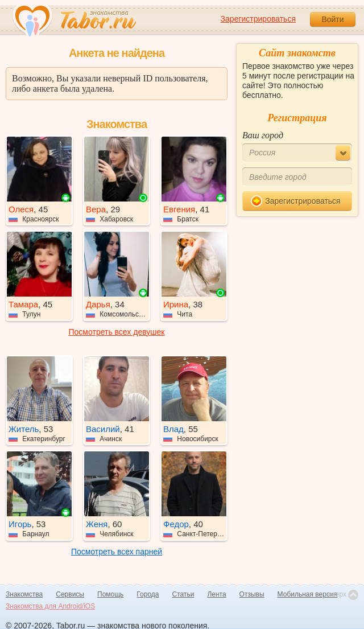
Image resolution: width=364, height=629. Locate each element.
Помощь (110, 594)
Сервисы (70, 594)
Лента (216, 594)
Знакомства (24, 594)
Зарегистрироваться (258, 19)
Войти (332, 19)
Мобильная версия (308, 594)
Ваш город (263, 135)
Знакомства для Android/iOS (50, 606)
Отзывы (252, 594)
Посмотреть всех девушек (117, 332)
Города (148, 594)
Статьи (183, 594)
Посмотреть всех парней (117, 552)
